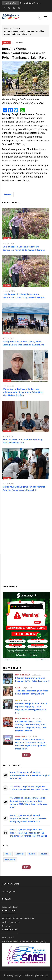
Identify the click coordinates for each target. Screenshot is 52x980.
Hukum (18, 701)
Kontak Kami (8, 937)
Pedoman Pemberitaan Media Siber (18, 918)
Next (26, 755)
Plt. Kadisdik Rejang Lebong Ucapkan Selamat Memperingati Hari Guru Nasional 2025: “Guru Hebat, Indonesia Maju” (28, 802)
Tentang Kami (8, 892)
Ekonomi (20, 854)
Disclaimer (7, 926)
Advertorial (20, 737)
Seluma (18, 688)
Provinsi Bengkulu (22, 675)
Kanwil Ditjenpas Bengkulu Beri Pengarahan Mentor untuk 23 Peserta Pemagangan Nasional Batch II (28, 818)
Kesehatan (10, 859)
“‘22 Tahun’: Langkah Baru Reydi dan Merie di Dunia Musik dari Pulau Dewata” (29, 788)
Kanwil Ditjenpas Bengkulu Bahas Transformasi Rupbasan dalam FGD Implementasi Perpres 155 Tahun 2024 (28, 833)
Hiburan (44, 854)
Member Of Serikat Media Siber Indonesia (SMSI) (24, 941)
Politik (8, 854)
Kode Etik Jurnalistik (11, 922)
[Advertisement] (26, 525)
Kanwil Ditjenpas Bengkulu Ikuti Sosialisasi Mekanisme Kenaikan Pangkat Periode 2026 (30, 775)
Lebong (15, 28)
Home (7, 28)
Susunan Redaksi (10, 907)
